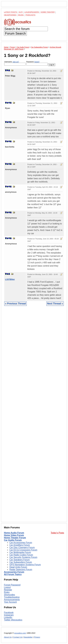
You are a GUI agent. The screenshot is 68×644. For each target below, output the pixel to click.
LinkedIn (8, 617)
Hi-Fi (21, 12)
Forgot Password (12, 585)
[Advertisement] (34, 416)
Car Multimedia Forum (20, 552)
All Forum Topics (13, 574)
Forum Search (15, 33)
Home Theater (48, 12)
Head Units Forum (18, 567)
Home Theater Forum (15, 538)
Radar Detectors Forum (21, 570)
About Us (8, 637)
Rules (7, 592)
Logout (7, 587)
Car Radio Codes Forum (21, 555)
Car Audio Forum (13, 540)
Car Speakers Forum (20, 560)
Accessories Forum (14, 572)
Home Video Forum (14, 535)
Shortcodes (9, 595)
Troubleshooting (12, 597)
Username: (15, 63)
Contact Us (18, 637)
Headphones (10, 15)
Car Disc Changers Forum (22, 547)
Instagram (9, 615)
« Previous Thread (15, 304)
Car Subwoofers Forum (21, 562)
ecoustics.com (20, 633)
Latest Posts (10, 12)
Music (21, 15)
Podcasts (31, 15)
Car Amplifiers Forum (20, 545)
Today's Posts (57, 533)
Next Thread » (55, 304)
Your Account (10, 602)
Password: (37, 63)
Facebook (9, 613)
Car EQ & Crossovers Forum (23, 550)
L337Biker (10, 279)
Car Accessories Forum (21, 543)
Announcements (12, 600)
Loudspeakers (32, 12)
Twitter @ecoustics (13, 620)
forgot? (37, 62)
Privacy (37, 637)
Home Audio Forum (14, 533)
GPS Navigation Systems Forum (25, 565)
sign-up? (16, 62)
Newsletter (28, 637)
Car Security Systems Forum (23, 557)
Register (8, 590)
